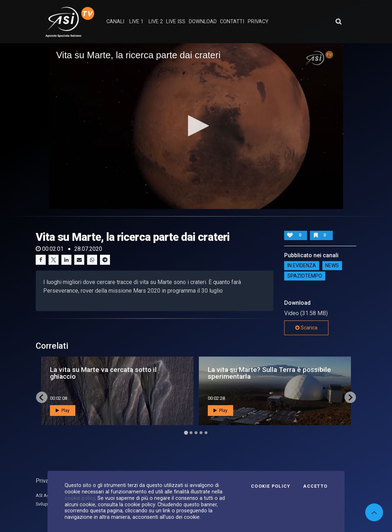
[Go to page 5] (206, 433)
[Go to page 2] (191, 433)
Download (203, 22)
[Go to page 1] (186, 433)
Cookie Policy (271, 486)
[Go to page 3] (196, 433)
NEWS (332, 266)
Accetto (315, 486)
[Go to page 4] (201, 433)
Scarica (306, 328)
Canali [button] (115, 22)
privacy (258, 22)
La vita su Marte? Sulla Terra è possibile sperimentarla (269, 373)
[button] (196, 126)
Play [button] (63, 411)
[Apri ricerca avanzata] (338, 21)
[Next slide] (350, 397)
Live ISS (176, 22)
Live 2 (156, 22)
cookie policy (80, 498)
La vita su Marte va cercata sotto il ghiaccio (103, 373)
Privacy (45, 481)
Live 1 (136, 22)
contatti (232, 22)
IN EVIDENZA (302, 266)
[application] (196, 126)
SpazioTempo (305, 276)
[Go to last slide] (42, 397)
